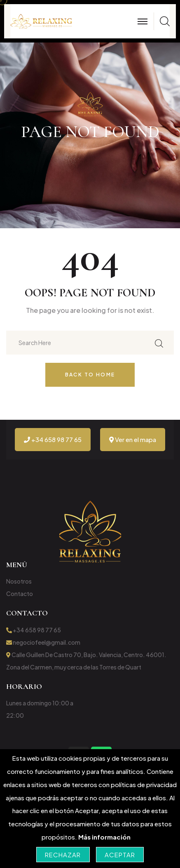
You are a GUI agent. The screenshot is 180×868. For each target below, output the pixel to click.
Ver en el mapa (133, 439)
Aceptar (120, 855)
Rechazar (63, 855)
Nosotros (19, 581)
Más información (104, 837)
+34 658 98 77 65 (53, 439)
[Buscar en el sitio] (159, 342)
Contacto (20, 594)
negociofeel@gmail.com (43, 642)
